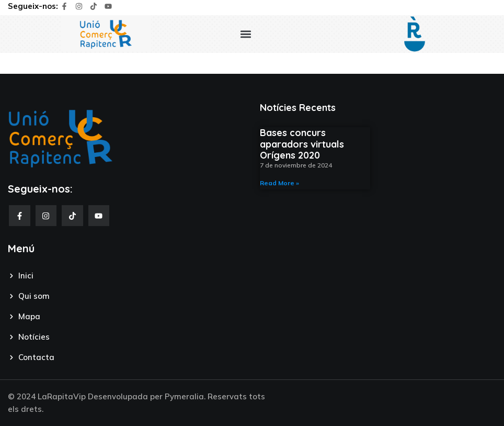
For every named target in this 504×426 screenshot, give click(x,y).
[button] (246, 34)
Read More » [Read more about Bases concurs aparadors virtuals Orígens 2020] (279, 183)
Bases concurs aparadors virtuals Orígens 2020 (302, 144)
